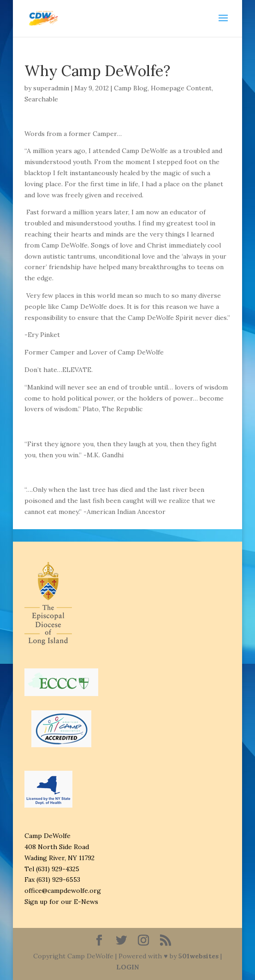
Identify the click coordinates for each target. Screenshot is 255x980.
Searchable (41, 99)
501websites (199, 956)
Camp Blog (131, 88)
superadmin (51, 88)
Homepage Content (181, 88)
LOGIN (127, 967)
